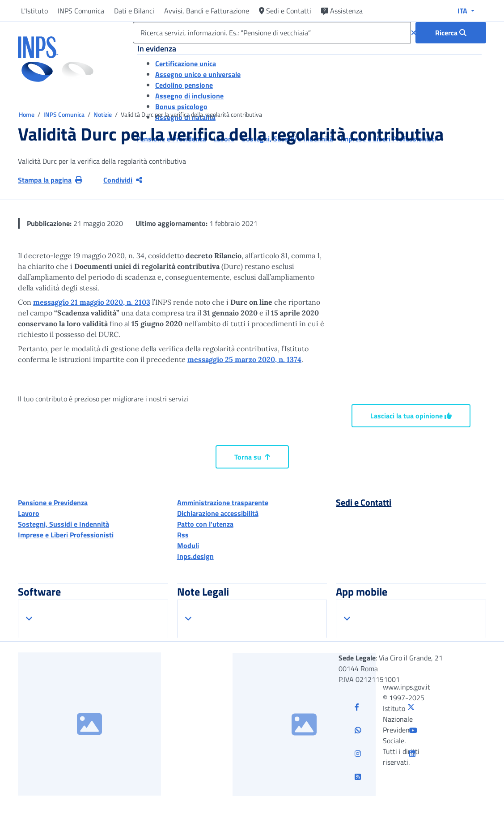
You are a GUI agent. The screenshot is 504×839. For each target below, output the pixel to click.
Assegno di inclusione (189, 96)
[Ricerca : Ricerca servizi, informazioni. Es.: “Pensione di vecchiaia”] (451, 33)
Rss (183, 535)
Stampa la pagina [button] (50, 180)
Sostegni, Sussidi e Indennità (64, 524)
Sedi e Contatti (285, 11)
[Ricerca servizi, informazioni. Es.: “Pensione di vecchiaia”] (272, 33)
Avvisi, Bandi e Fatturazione (207, 11)
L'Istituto (34, 11)
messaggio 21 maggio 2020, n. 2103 (92, 302)
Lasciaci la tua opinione (411, 416)
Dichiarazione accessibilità (218, 513)
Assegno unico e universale (198, 74)
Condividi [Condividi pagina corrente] (123, 180)
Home (27, 114)
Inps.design (195, 556)
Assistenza (342, 11)
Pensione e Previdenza (53, 503)
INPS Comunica (81, 11)
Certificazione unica (186, 64)
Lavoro (29, 513)
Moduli (188, 545)
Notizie (103, 114)
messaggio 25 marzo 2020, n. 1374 (244, 359)
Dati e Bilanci (134, 11)
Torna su (252, 457)
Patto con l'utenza (205, 524)
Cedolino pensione (184, 85)
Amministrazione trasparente (223, 503)
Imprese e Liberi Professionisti (66, 535)
